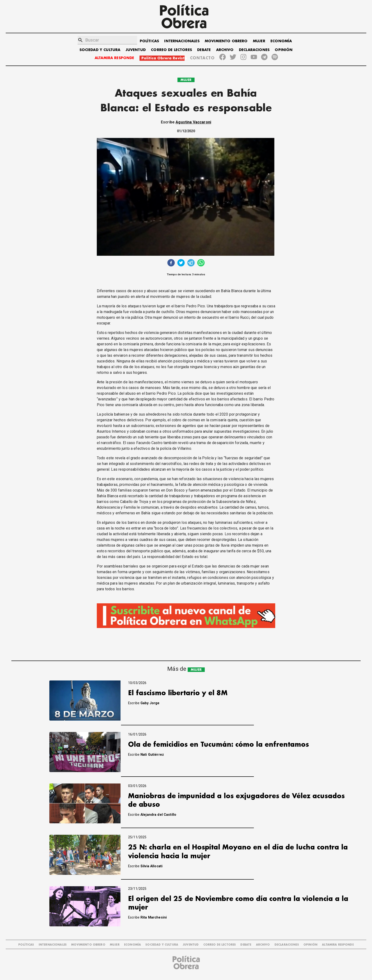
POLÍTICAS (149, 41)
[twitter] (181, 263)
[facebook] (171, 263)
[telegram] (191, 263)
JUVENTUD (136, 50)
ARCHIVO (225, 50)
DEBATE (204, 50)
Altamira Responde (338, 945)
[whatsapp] (201, 263)
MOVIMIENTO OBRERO (226, 41)
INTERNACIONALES (182, 41)
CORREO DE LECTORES (171, 50)
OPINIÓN (284, 50)
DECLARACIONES (254, 50)
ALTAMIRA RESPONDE (114, 58)
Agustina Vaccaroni (193, 122)
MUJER (259, 41)
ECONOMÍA (281, 41)
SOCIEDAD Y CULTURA (100, 50)
